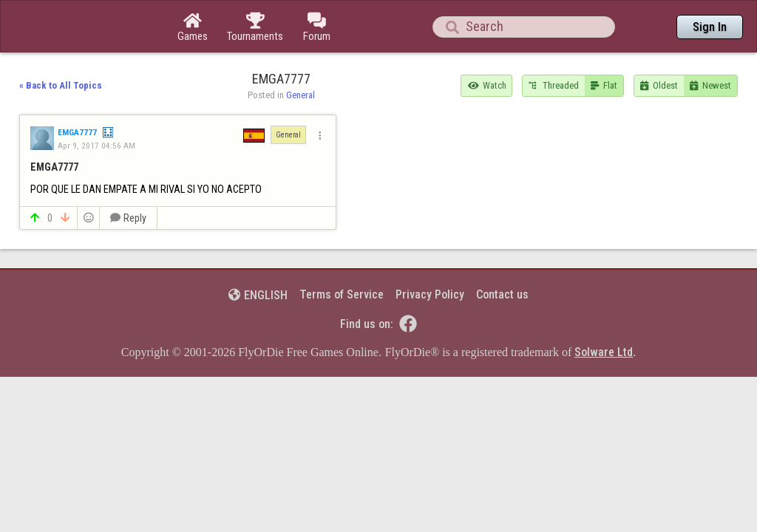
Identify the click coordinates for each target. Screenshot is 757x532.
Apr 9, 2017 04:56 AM (96, 105)
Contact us (502, 254)
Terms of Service (342, 254)
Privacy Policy (430, 254)
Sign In (710, 27)
